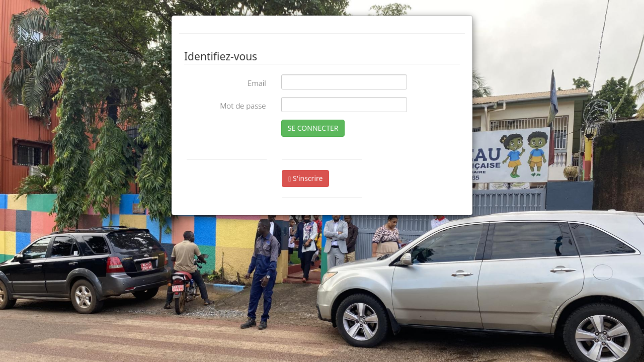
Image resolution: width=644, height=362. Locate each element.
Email (257, 83)
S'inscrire (305, 178)
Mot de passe (243, 106)
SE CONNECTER (313, 128)
